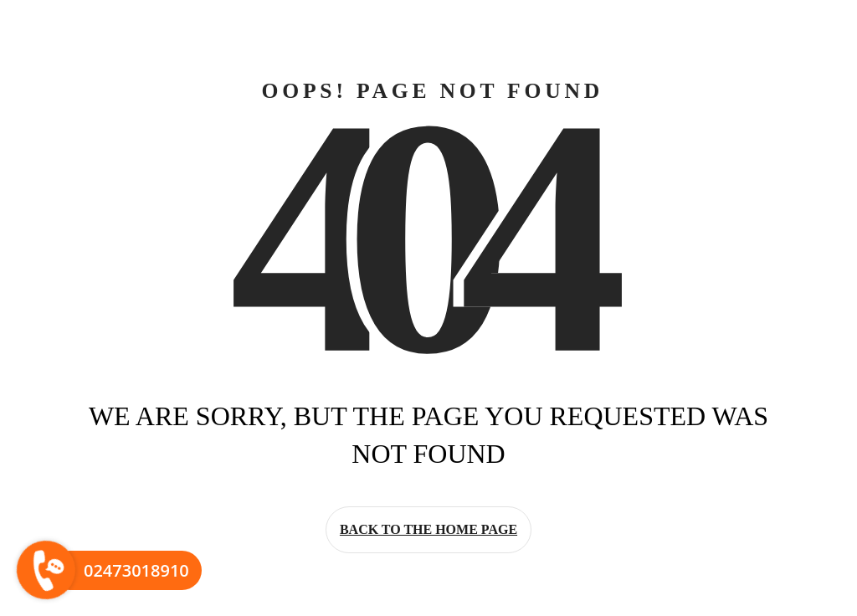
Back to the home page (428, 529)
